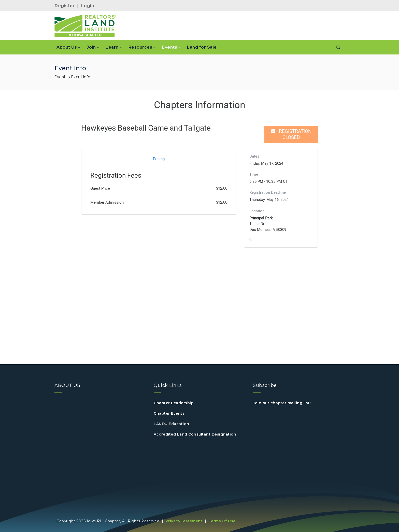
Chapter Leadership (174, 403)
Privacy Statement (184, 521)
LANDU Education (172, 424)
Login (88, 6)
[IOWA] (85, 26)
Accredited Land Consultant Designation (195, 434)
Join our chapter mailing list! (282, 403)
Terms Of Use (222, 521)
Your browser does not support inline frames (199, 225)
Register (65, 6)
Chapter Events (169, 413)
